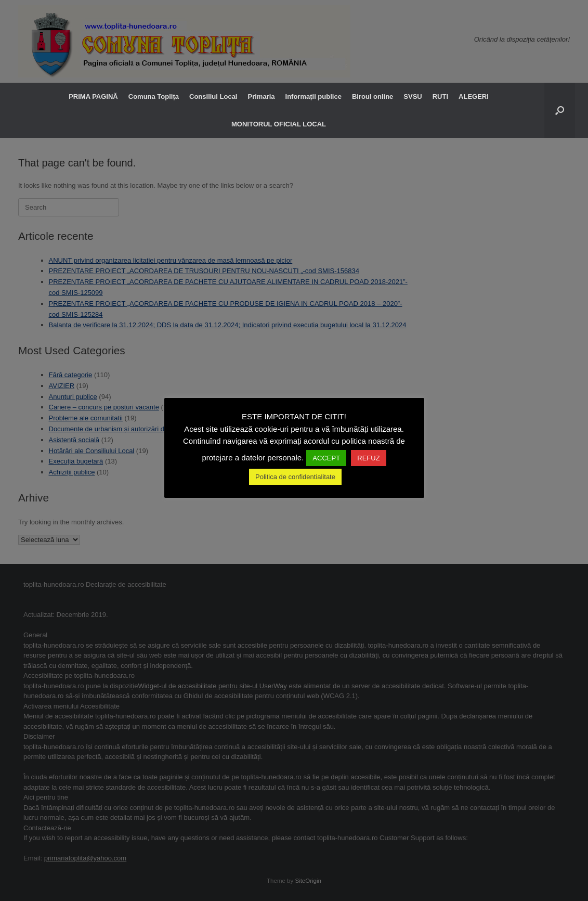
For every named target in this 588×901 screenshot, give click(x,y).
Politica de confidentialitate (295, 477)
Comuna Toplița (154, 96)
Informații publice (313, 96)
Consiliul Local (213, 96)
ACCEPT (326, 458)
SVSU (413, 96)
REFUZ (368, 458)
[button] (560, 110)
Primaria (261, 96)
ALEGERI (474, 96)
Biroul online (373, 96)
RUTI (440, 96)
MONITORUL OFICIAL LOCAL (279, 124)
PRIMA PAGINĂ (93, 96)
